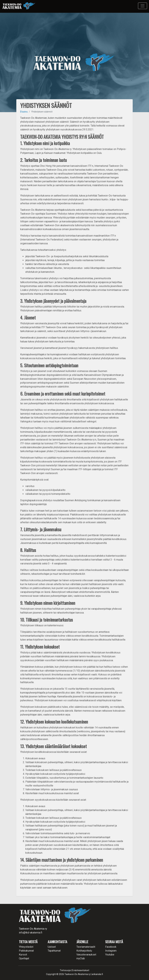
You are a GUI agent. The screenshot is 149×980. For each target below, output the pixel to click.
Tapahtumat (54, 951)
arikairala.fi (97, 974)
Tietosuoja (65, 970)
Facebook (111, 947)
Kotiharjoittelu (84, 951)
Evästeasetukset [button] (81, 970)
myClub (81, 958)
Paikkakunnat (26, 951)
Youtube (110, 955)
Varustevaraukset (86, 955)
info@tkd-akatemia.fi (31, 933)
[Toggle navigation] (143, 6)
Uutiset (52, 947)
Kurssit (23, 955)
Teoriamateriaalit (86, 947)
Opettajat (24, 958)
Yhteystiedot (26, 947)
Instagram (111, 951)
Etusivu (24, 112)
